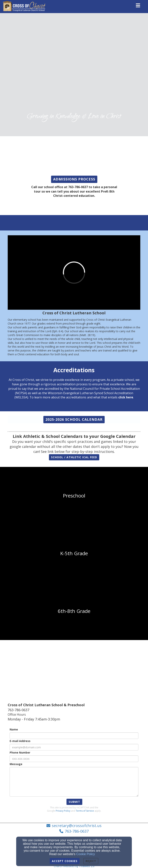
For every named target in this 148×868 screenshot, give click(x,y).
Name (14, 729)
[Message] (74, 782)
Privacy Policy (63, 811)
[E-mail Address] (74, 747)
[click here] (126, 397)
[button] (74, 179)
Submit (74, 802)
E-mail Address (20, 741)
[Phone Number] (74, 759)
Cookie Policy (86, 854)
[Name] (74, 736)
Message (16, 764)
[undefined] (74, 496)
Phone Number (20, 752)
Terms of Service (85, 811)
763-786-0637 (77, 831)
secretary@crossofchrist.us (77, 826)
